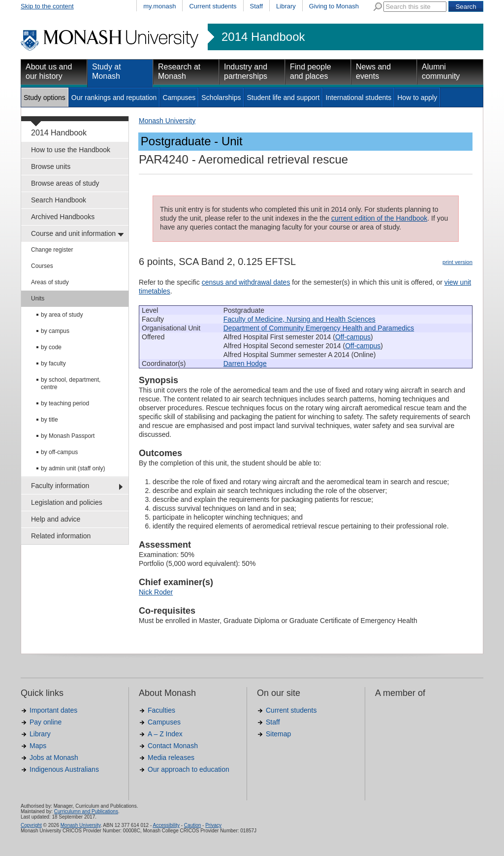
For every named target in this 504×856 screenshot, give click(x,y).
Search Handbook (59, 200)
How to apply (417, 98)
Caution (192, 825)
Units (38, 298)
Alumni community (441, 71)
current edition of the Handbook (379, 218)
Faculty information (60, 486)
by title (49, 420)
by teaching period (65, 403)
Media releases (171, 757)
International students (358, 98)
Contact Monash (173, 746)
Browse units (51, 166)
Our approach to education (189, 769)
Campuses (179, 98)
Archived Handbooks (63, 217)
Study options (45, 98)
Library (286, 6)
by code (51, 347)
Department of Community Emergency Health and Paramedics (319, 328)
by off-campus (59, 452)
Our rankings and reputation (114, 98)
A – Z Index (165, 734)
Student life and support (283, 98)
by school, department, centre (71, 383)
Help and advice (56, 519)
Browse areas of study (65, 183)
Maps (38, 746)
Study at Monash (107, 71)
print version (457, 262)
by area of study (62, 315)
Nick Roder (156, 592)
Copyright (31, 825)
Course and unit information (73, 233)
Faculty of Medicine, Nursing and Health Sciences (299, 319)
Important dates (53, 710)
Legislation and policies (67, 502)
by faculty (53, 363)
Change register (52, 250)
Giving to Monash (334, 6)
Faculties (161, 710)
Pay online (46, 722)
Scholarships (221, 98)
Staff (257, 6)
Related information (61, 536)
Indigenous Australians (64, 769)
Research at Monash (179, 71)
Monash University (167, 121)
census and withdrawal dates (246, 282)
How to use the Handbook (71, 150)
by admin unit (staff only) (73, 468)
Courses (42, 266)
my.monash (159, 6)
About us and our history (49, 71)
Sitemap (278, 734)
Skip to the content (47, 6)
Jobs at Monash (54, 757)
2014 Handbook (263, 37)
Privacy (213, 825)
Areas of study (50, 282)
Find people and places (311, 71)
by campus (55, 331)
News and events (373, 71)
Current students (213, 6)
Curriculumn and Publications (86, 811)
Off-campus (353, 337)
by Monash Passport (68, 436)
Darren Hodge (245, 363)
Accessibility (166, 825)
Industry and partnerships (246, 71)
